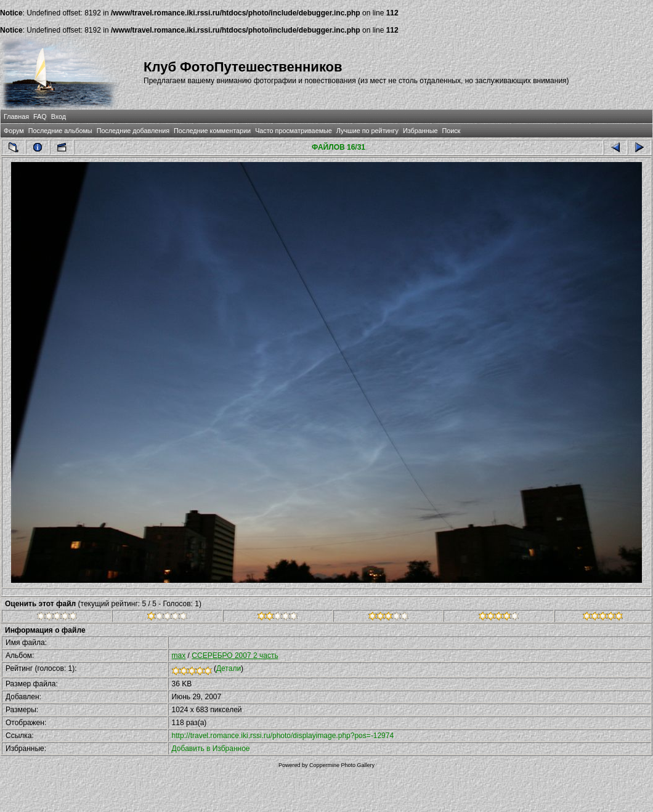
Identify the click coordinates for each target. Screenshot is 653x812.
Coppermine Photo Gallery (342, 765)
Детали (229, 668)
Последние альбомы (60, 131)
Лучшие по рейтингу (367, 131)
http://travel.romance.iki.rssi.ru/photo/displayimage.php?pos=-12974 (283, 736)
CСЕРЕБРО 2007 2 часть (235, 656)
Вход (59, 116)
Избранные (420, 131)
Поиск (451, 131)
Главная (16, 116)
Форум (14, 131)
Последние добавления (133, 131)
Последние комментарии (212, 131)
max (179, 656)
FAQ (40, 116)
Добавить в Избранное (211, 749)
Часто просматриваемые (294, 131)
